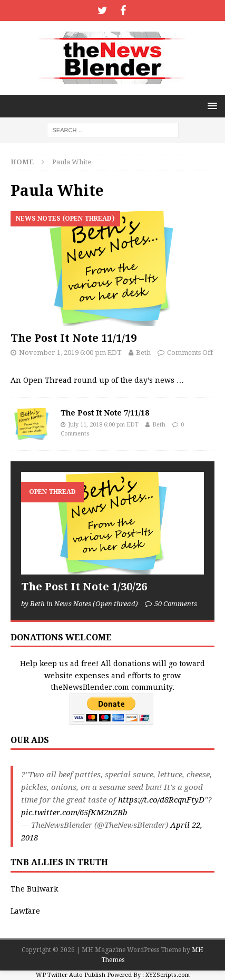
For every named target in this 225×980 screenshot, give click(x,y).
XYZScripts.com (168, 975)
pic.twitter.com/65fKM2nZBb (74, 813)
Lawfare (25, 911)
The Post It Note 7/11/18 (105, 413)
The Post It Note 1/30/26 (84, 587)
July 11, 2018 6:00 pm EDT (103, 425)
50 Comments (176, 604)
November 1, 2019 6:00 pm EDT (70, 353)
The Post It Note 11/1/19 (74, 338)
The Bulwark (34, 889)
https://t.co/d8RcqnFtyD (161, 800)
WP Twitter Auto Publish (71, 975)
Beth (143, 353)
